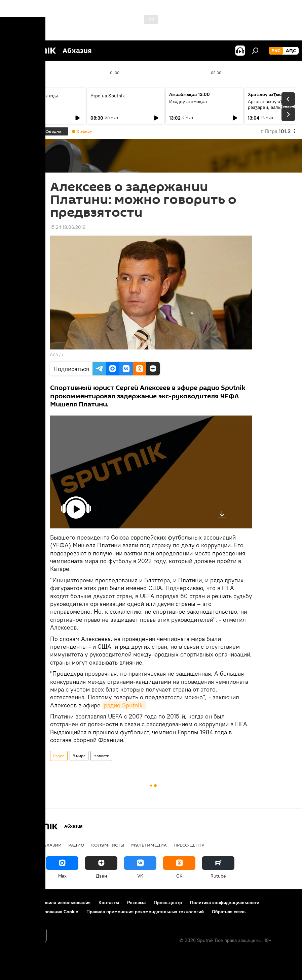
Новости (101, 756)
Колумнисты (108, 845)
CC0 (54, 355)
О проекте (18, 902)
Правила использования (64, 902)
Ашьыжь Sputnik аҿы (35, 96)
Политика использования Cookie (43, 912)
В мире (79, 756)
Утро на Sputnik (108, 96)
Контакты (109, 902)
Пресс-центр (189, 845)
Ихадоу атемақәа (188, 101)
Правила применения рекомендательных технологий (145, 912)
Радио (59, 756)
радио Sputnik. (124, 705)
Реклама (136, 902)
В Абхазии (49, 845)
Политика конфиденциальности (225, 902)
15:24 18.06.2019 (68, 227)
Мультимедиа (149, 845)
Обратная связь (229, 912)
